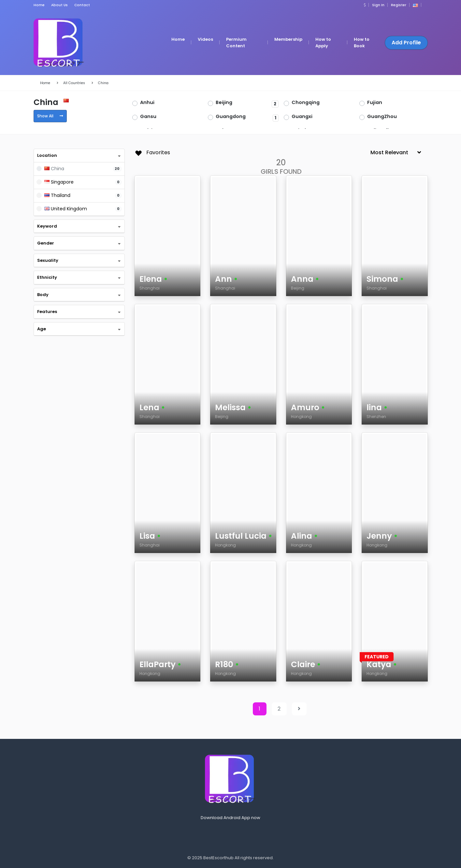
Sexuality (48, 260)
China (103, 83)
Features (47, 312)
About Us (59, 5)
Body (43, 295)
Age (42, 329)
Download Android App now (230, 818)
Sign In (378, 5)
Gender (46, 243)
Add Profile (406, 43)
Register (399, 5)
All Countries (74, 83)
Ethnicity (47, 277)
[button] (365, 5)
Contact (82, 5)
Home (39, 5)
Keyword (47, 226)
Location (47, 155)
